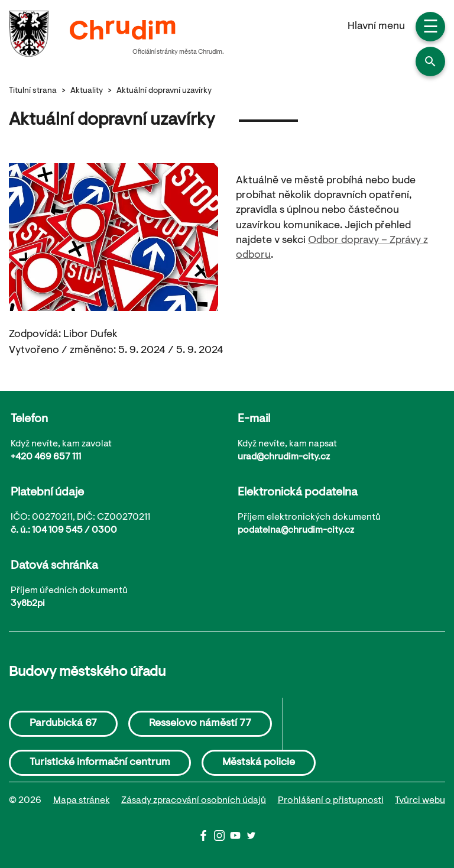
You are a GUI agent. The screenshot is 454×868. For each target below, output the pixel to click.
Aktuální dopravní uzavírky (164, 91)
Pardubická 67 (63, 724)
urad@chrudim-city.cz (284, 457)
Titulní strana (33, 91)
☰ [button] (431, 28)
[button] (430, 61)
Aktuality (87, 91)
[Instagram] (222, 838)
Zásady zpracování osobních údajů (194, 801)
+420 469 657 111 (46, 457)
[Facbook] (206, 838)
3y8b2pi (28, 604)
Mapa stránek (82, 801)
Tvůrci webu (420, 801)
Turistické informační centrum (100, 763)
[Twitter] (251, 838)
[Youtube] (238, 838)
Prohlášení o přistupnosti (331, 801)
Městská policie (259, 763)
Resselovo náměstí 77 (200, 724)
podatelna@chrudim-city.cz (296, 530)
